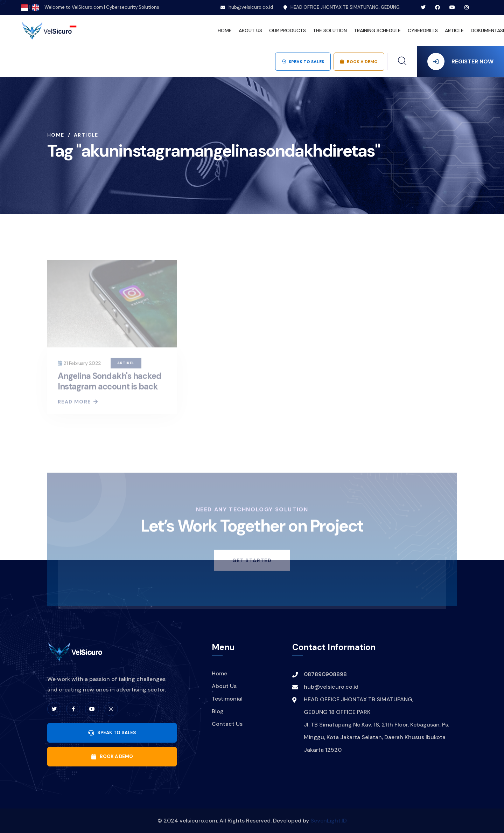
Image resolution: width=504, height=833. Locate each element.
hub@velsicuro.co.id (251, 7)
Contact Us (227, 724)
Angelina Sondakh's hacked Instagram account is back (110, 383)
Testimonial (227, 699)
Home (56, 135)
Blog (218, 711)
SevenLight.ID (329, 821)
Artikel (126, 365)
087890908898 (325, 674)
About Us (224, 686)
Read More (78, 404)
